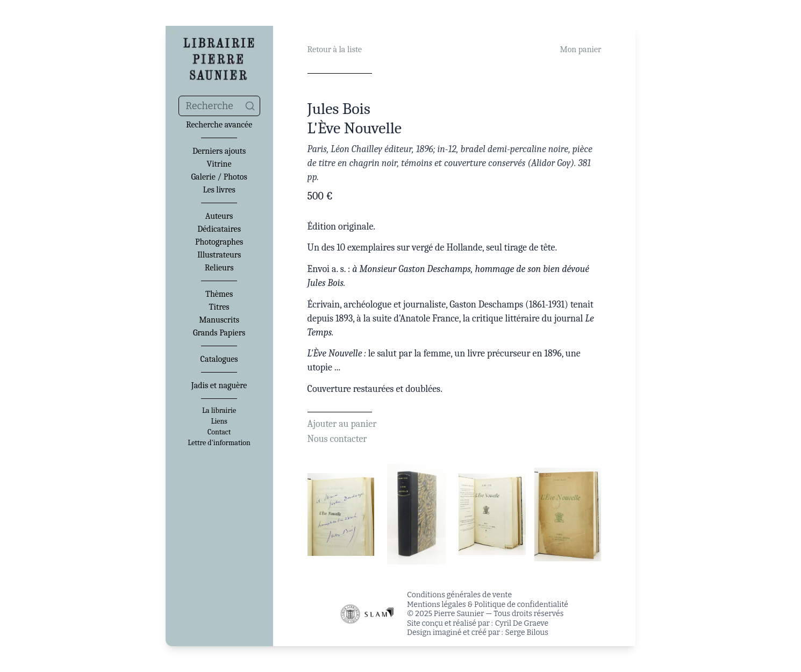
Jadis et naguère (219, 385)
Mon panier (580, 49)
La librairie (219, 411)
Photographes (219, 242)
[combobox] (219, 106)
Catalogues (219, 359)
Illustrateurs (219, 255)
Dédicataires (219, 229)
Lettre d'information (219, 443)
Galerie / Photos (219, 177)
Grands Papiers (219, 333)
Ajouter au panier (342, 424)
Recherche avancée (219, 125)
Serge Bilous (527, 632)
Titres (219, 307)
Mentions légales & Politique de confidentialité (488, 605)
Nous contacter (337, 439)
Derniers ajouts (219, 151)
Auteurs (219, 216)
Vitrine (219, 164)
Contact (219, 432)
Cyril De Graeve (522, 623)
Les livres (219, 190)
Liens (219, 421)
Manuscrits (219, 320)
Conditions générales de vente (459, 595)
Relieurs (219, 268)
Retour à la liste (335, 49)
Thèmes (219, 294)
